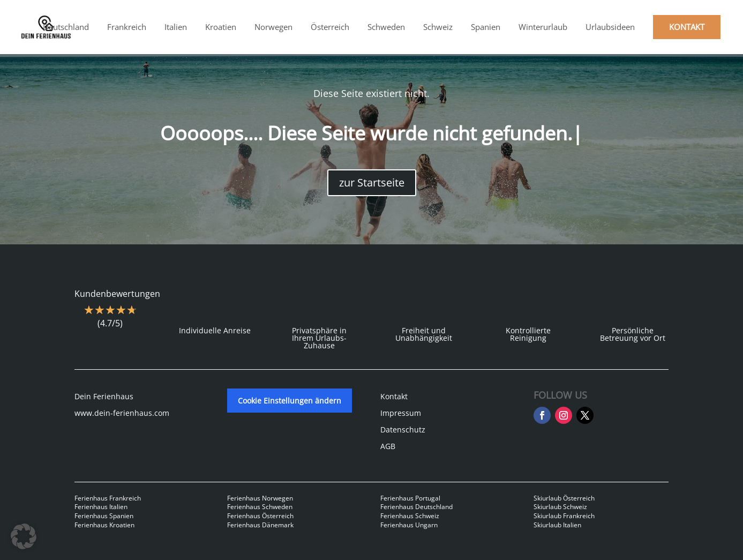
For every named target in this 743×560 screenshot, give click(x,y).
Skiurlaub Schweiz (560, 507)
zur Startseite (372, 182)
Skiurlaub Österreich (564, 498)
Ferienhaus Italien (101, 507)
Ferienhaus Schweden (260, 507)
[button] (24, 536)
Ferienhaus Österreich (260, 516)
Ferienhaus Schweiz (410, 516)
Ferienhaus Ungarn (409, 525)
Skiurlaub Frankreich (564, 516)
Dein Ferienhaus (104, 396)
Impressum (401, 413)
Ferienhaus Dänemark (260, 525)
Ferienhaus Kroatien (104, 525)
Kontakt (394, 396)
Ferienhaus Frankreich (108, 498)
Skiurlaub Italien (557, 525)
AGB (388, 446)
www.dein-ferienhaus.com (122, 413)
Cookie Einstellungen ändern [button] (290, 401)
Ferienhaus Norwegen (260, 498)
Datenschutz (403, 430)
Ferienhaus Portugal (410, 498)
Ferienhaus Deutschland (416, 507)
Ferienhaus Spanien (104, 516)
